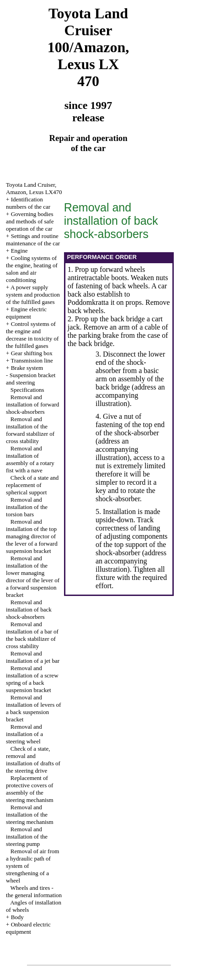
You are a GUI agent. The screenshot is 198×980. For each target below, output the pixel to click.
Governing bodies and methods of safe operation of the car (30, 221)
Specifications (27, 390)
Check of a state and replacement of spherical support (32, 485)
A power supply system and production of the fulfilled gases (33, 295)
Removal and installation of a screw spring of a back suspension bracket (32, 679)
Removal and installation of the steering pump (27, 837)
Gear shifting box (32, 353)
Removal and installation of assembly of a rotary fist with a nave (30, 459)
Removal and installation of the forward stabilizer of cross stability (30, 430)
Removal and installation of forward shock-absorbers (32, 404)
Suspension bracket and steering (31, 379)
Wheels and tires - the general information (34, 891)
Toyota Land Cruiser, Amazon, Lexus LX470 (34, 188)
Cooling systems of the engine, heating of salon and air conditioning (32, 269)
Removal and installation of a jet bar (33, 657)
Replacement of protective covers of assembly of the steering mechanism (30, 789)
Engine (19, 251)
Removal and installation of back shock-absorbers (29, 609)
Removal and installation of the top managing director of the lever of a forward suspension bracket (32, 536)
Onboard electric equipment (28, 928)
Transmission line (32, 360)
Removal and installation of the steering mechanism (30, 815)
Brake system (27, 368)
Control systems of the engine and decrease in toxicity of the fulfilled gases (32, 335)
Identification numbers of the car (28, 203)
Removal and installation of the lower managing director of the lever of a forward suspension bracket (33, 577)
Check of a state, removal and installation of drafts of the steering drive (33, 760)
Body (17, 917)
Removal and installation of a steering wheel (24, 734)
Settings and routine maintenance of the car (33, 240)
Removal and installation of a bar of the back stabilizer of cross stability (32, 635)
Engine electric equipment (26, 313)
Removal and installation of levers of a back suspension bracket (33, 708)
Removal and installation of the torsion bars (27, 507)
